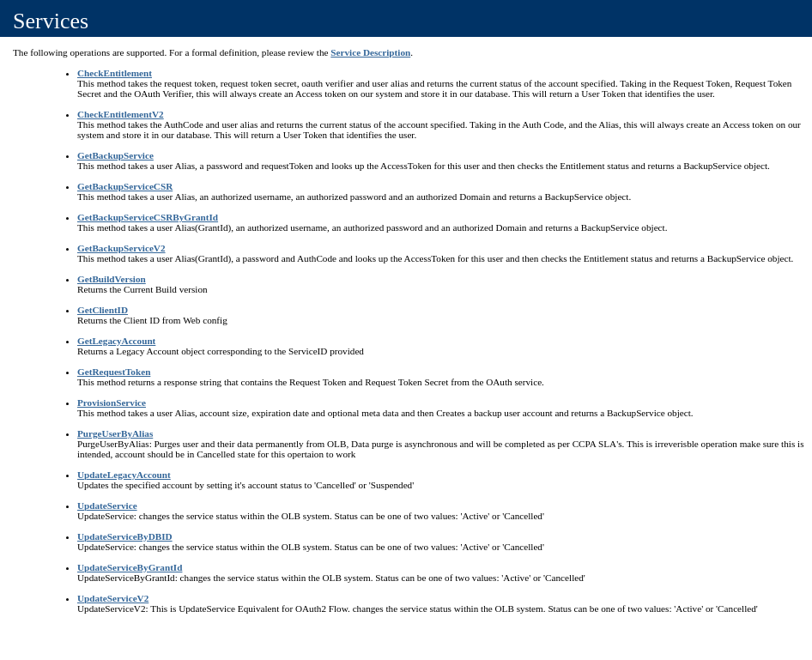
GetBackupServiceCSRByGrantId (148, 217)
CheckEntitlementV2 (121, 114)
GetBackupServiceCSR (125, 186)
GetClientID (103, 310)
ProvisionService (112, 403)
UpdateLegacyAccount (124, 475)
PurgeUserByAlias (115, 433)
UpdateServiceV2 (113, 598)
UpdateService (107, 506)
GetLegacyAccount (116, 341)
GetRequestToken (114, 372)
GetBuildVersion (112, 279)
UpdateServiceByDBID (125, 536)
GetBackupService (115, 155)
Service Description (370, 52)
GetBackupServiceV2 (121, 248)
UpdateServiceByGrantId (130, 567)
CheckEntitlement (115, 73)
